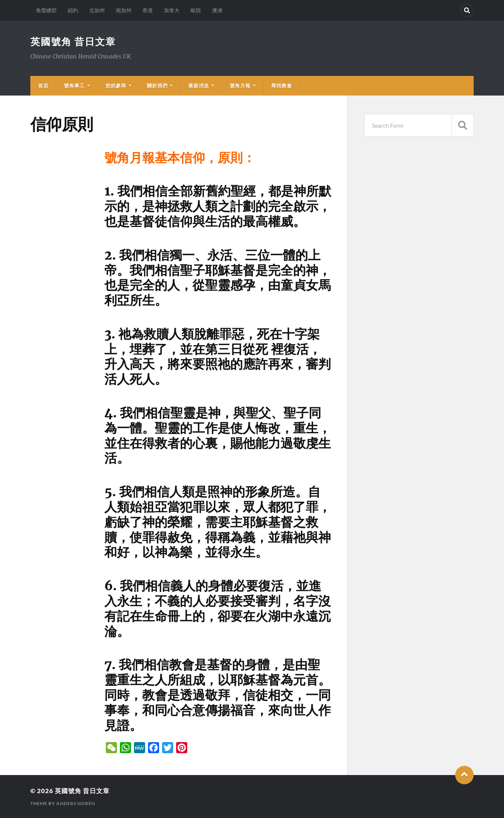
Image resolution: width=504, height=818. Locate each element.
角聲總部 (46, 10)
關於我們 (157, 86)
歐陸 (196, 10)
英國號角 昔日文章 (73, 41)
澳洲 (217, 10)
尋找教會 (282, 86)
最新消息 (199, 86)
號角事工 (74, 86)
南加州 (124, 10)
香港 (148, 10)
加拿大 (172, 10)
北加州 (97, 10)
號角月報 (240, 86)
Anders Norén (76, 803)
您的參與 (116, 86)
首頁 (43, 86)
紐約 (73, 10)
